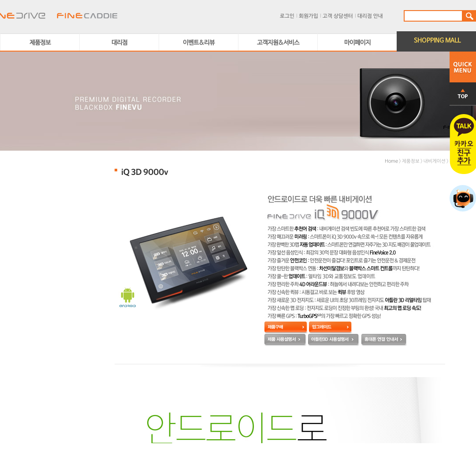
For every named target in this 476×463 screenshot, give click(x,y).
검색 (469, 16)
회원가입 (309, 16)
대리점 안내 (370, 16)
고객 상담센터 (338, 16)
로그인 (287, 16)
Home (391, 161)
